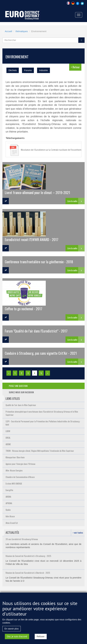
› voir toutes (78, 533)
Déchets (13, 70)
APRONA (9, 503)
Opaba (8, 510)
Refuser (41, 637)
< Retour (75, 67)
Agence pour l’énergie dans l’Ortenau (20, 464)
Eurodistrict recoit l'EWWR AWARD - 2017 (32, 239)
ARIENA (8, 497)
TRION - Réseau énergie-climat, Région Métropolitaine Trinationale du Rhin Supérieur (40, 451)
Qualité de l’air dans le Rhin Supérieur (21, 405)
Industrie (43, 70)
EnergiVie (9, 490)
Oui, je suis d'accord (17, 637)
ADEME (8, 444)
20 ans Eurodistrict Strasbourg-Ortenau (22, 539)
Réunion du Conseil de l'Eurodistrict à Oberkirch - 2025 (28, 573)
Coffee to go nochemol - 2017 (24, 309)
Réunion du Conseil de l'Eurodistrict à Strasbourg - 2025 (28, 556)
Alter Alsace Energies (14, 470)
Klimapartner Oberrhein (15, 457)
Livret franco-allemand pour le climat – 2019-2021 (37, 192)
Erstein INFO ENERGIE (14, 484)
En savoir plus (12, 630)
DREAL (8, 438)
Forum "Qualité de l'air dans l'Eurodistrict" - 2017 (36, 331)
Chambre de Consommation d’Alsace (20, 477)
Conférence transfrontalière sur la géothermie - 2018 (39, 262)
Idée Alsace (10, 516)
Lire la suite (72, 201)
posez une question (18, 386)
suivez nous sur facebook (21, 392)
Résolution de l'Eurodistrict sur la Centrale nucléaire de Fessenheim (51, 150)
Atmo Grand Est (12, 523)
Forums (28, 70)
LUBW (8, 431)
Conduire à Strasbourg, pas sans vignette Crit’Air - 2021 (41, 353)
